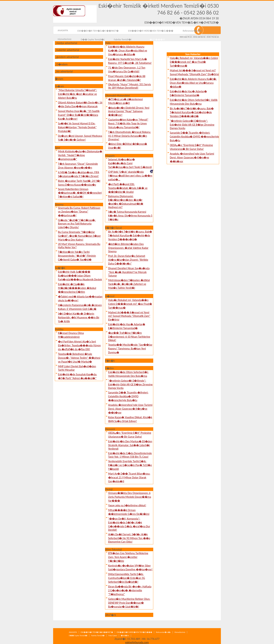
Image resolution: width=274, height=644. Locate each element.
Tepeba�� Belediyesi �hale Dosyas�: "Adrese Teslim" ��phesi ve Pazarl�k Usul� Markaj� (79, 358)
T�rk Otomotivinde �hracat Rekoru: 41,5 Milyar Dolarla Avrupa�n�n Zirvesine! (129, 136)
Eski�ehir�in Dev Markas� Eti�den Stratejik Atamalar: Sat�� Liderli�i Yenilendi (130, 445)
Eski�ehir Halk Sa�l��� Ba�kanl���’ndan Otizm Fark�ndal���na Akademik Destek (80, 276)
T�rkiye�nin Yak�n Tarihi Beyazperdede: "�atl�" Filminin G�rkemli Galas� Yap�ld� (77, 256)
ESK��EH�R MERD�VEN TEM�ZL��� (151, 31)
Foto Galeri (113, 636)
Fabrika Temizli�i (98, 636)
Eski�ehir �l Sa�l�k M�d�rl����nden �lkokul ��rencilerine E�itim (77, 288)
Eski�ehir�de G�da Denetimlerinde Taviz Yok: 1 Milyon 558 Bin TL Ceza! (130, 455)
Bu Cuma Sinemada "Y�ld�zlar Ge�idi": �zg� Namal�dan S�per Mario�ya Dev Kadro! (79, 236)
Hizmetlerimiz (64, 39)
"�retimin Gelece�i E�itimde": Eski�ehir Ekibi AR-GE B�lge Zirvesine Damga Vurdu (130, 384)
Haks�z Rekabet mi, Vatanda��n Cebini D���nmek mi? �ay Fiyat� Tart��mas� (130, 304)
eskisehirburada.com (137, 642)
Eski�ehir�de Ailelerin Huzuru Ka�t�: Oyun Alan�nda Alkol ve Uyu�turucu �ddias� (128, 51)
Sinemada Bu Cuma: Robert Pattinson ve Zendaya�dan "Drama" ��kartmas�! (79, 212)
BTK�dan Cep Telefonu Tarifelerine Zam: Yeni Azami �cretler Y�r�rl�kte (128, 557)
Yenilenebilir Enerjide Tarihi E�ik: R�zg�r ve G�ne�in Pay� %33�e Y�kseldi (130, 465)
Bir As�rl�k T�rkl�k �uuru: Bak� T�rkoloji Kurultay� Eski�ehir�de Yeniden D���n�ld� (130, 235)
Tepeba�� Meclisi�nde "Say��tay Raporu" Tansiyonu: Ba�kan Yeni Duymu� (130, 349)
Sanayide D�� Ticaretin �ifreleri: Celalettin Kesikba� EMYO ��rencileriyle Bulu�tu (128, 396)
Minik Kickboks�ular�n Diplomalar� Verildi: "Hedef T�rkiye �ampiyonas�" (80, 155)
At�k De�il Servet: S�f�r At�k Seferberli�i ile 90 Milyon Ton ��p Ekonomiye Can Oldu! (129, 538)
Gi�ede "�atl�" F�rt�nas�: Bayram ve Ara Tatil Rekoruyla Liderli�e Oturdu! (77, 224)
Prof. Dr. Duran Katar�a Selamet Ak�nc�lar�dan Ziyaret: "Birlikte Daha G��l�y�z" (128, 260)
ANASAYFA (63, 30)
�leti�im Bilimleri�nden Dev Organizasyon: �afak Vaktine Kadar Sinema (128, 248)
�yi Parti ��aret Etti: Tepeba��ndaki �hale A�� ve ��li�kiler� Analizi (128, 188)
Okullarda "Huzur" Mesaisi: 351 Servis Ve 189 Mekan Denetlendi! (129, 86)
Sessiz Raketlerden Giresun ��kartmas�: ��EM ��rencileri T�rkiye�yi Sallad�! (80, 193)
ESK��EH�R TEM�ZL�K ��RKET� (98, 31)
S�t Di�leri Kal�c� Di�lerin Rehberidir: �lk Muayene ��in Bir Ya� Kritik (79, 317)
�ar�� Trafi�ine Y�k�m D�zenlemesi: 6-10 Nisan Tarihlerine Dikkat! (129, 336)
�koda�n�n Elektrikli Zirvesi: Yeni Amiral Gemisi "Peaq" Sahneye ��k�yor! (129, 111)
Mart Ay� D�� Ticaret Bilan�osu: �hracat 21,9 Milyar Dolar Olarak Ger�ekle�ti (129, 477)
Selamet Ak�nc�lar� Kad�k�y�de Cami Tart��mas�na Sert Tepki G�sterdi (130, 163)
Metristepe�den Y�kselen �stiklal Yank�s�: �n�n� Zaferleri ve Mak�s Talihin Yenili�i (129, 284)
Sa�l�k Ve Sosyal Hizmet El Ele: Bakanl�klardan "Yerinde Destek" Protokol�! (77, 127)
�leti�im (125, 636)
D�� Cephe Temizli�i (78, 636)
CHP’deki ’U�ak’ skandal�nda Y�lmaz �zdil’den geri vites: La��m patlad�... (130, 176)
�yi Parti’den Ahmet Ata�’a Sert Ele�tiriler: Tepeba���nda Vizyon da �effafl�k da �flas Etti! (79, 345)
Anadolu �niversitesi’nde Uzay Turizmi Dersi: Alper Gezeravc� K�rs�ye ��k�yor (130, 409)
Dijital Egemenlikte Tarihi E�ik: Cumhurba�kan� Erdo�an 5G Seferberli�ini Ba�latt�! (127, 578)
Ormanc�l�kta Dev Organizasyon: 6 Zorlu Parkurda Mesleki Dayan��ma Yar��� (130, 497)
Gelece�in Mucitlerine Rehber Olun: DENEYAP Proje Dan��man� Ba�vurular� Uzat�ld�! (129, 603)
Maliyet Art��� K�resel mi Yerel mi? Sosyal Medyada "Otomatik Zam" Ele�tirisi (129, 316)
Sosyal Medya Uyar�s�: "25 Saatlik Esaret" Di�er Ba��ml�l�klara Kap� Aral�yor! (79, 115)
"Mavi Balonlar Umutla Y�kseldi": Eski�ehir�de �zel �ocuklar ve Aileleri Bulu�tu (77, 94)
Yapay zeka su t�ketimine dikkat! (127, 505)
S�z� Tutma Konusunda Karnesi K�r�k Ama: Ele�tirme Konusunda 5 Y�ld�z (130, 216)
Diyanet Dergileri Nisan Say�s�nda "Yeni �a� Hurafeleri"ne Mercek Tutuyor (129, 272)
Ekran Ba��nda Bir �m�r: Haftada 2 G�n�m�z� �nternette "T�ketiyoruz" (130, 590)
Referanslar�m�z (192, 31)
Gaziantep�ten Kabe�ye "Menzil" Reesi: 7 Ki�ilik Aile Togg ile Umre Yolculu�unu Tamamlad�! (128, 123)
